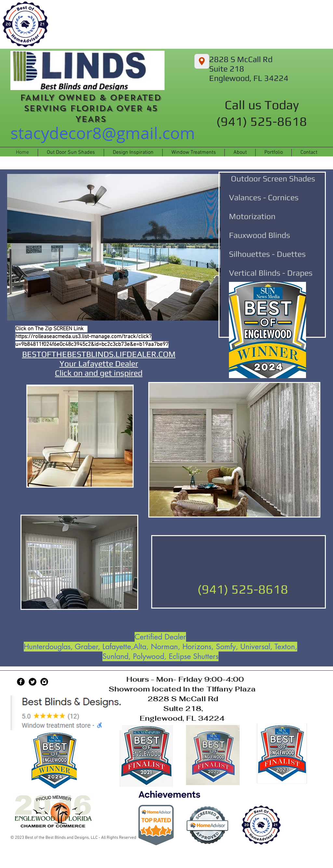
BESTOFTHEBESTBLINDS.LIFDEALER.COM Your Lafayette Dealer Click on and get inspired (99, 364)
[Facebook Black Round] (21, 682)
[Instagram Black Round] (44, 682)
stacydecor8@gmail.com (103, 133)
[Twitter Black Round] (33, 682)
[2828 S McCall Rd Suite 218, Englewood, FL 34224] (202, 61)
